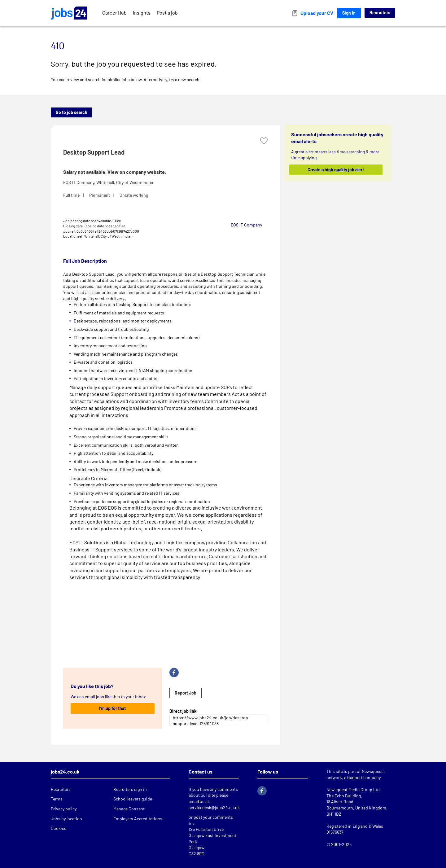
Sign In (349, 13)
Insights (142, 13)
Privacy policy (64, 809)
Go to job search (72, 112)
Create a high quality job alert (336, 170)
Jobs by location (66, 819)
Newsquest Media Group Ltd (353, 789)
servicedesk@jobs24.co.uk (214, 807)
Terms (57, 799)
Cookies (59, 828)
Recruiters (380, 13)
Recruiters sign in (130, 789)
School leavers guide (133, 799)
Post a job (167, 13)
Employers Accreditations (138, 819)
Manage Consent (129, 809)
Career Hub (114, 13)
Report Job (186, 693)
